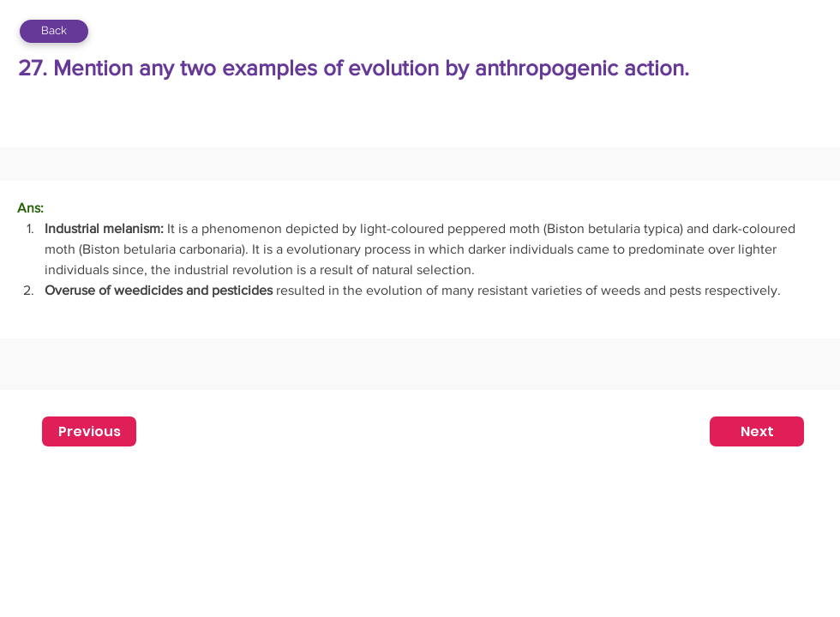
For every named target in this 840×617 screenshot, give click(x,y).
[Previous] (89, 431)
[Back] (54, 31)
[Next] (757, 431)
